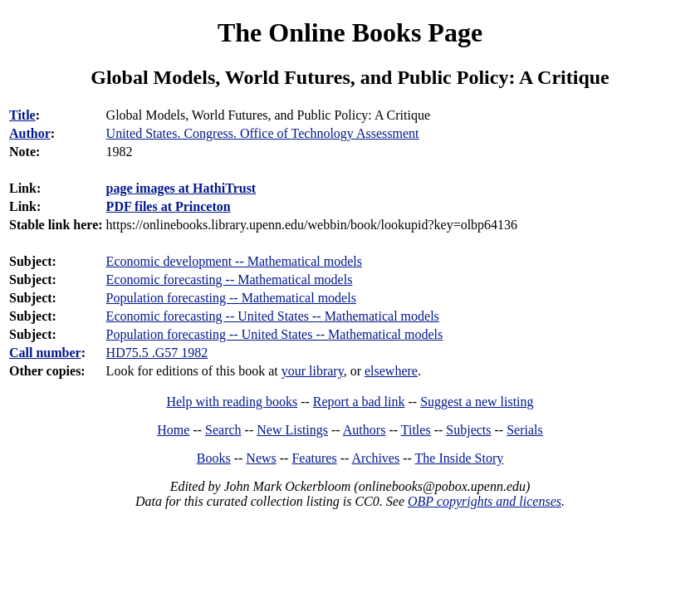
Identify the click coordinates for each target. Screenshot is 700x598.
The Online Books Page (350, 32)
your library (313, 371)
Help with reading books (232, 402)
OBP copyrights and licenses (485, 501)
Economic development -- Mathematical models (234, 261)
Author (30, 133)
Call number (45, 353)
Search (223, 430)
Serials (525, 430)
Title (22, 115)
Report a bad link (359, 402)
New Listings (292, 430)
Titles (416, 430)
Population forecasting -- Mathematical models (231, 298)
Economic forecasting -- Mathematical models (230, 279)
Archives (375, 458)
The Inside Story (460, 458)
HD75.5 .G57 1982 (157, 353)
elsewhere (391, 371)
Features (314, 458)
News (261, 458)
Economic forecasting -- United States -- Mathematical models (273, 316)
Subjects (468, 430)
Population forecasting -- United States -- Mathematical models (275, 334)
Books (214, 458)
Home (173, 430)
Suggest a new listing (477, 402)
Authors (365, 430)
